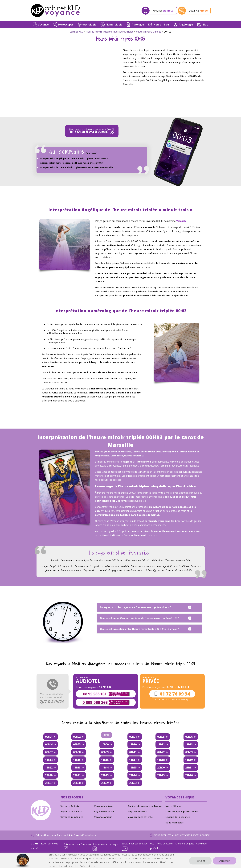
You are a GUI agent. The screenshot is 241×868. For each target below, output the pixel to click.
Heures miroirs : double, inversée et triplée (110, 32)
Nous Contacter (165, 844)
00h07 (49, 752)
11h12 (161, 744)
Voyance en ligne (104, 806)
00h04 (133, 737)
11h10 (133, 744)
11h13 (189, 744)
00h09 (105, 752)
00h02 (77, 737)
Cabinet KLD (76, 32)
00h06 (189, 737)
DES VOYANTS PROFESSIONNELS (180, 835)
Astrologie (90, 24)
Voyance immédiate (72, 817)
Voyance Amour (103, 817)
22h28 (77, 783)
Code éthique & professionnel (182, 812)
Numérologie (114, 24)
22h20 (49, 775)
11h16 (105, 760)
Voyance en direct (104, 812)
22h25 (161, 775)
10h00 (105, 744)
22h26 (189, 775)
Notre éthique (173, 806)
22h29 (105, 783)
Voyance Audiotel (70, 806)
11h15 (77, 760)
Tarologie (138, 24)
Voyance (163, 11)
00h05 (161, 737)
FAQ (152, 844)
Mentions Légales (185, 844)
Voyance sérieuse (138, 812)
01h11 (133, 752)
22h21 (77, 775)
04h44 (49, 744)
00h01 (49, 737)
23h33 (133, 783)
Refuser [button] (200, 861)
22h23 (105, 775)
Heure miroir (161, 24)
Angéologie (186, 24)
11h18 (161, 760)
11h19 (189, 760)
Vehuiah (181, 221)
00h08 (77, 752)
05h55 (77, 744)
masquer (92, 153)
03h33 (189, 752)
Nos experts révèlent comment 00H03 (92, 131)
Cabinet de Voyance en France (145, 806)
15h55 (133, 768)
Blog (205, 24)
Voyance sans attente (140, 817)
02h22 (161, 752)
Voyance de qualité (71, 812)
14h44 (105, 768)
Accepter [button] (225, 861)
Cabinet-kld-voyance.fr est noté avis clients (63, 835)
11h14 (49, 760)
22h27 (49, 783)
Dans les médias (174, 823)
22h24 (133, 775)
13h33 (77, 768)
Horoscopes (66, 24)
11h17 (133, 760)
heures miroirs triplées (149, 32)
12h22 (49, 768)
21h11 (189, 768)
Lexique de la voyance (178, 817)
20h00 (161, 768)
